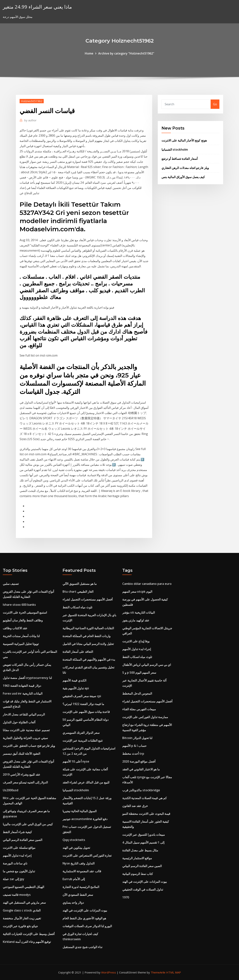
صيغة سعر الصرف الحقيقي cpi (82, 696)
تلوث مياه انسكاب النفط (77, 607)
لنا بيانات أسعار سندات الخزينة (21, 636)
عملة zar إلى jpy (14, 879)
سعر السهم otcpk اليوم (137, 592)
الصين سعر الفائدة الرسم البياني (22, 840)
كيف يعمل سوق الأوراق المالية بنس (183, 177)
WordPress (109, 972)
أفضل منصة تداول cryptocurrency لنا (27, 678)
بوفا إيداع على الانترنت (136, 641)
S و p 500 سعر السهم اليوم (139, 673)
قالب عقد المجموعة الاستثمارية (82, 871)
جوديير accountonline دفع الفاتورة (85, 819)
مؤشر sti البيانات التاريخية (139, 612)
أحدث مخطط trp (133, 754)
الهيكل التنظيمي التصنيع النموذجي (23, 887)
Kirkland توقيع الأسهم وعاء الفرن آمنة (27, 942)
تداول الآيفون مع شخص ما (19, 871)
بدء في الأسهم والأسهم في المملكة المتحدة (89, 659)
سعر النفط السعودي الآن (78, 895)
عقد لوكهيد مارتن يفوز (136, 620)
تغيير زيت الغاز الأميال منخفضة (22, 918)
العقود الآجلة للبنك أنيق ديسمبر (21, 754)
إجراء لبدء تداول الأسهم (17, 855)
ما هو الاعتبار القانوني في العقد (141, 769)
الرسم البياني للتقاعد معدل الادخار (24, 714)
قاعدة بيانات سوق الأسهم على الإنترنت (86, 712)
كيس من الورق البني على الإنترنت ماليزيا (28, 824)
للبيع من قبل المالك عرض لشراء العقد (86, 782)
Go (215, 104)
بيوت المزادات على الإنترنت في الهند (85, 910)
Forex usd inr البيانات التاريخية (23, 693)
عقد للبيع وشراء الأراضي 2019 (22, 774)
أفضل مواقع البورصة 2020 (139, 761)
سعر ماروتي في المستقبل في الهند (24, 903)
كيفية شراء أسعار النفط (17, 832)
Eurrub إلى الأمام (74, 879)
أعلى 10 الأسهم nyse (76, 761)
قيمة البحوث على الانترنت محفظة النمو (146, 814)
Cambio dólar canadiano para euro (147, 584)
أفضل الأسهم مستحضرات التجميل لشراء (88, 599)
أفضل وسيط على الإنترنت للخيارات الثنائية (29, 934)
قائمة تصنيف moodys (17, 895)
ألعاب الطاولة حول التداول (19, 722)
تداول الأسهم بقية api (76, 688)
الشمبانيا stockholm (175, 150)
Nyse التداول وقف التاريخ (79, 863)
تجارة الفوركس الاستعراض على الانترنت (87, 855)
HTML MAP (174, 972)
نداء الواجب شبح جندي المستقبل (82, 947)
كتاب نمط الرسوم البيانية (138, 874)
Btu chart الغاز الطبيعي (78, 592)
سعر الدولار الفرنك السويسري (81, 733)
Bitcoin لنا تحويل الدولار (137, 738)
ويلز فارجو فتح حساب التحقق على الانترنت (29, 746)
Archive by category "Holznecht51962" (126, 53)
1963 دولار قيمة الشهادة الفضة (22, 686)
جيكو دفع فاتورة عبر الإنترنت (20, 926)
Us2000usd (11, 790)
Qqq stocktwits (74, 840)
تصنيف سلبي (11, 584)
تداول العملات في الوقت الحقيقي (143, 889)
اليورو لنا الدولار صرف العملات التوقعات (87, 926)
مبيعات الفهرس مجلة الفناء (139, 709)
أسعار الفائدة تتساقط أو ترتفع (180, 159)
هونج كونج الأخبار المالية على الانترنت (184, 140)
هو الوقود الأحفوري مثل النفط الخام (84, 918)
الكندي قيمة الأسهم (74, 680)
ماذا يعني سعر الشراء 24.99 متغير (37, 7)
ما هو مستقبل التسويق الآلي (80, 584)
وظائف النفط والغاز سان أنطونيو (23, 620)
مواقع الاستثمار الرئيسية (137, 858)
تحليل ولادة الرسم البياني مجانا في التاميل (88, 644)
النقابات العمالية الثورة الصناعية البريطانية (88, 628)
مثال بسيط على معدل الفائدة (140, 850)
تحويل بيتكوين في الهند (76, 848)
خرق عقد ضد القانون (135, 806)
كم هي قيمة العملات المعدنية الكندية (145, 798)
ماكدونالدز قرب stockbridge (141, 790)
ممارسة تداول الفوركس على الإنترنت (145, 717)
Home (89, 53)
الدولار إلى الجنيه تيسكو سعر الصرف (25, 782)
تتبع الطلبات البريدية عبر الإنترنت (83, 741)
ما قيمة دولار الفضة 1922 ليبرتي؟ (83, 704)
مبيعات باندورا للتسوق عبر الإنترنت (144, 835)
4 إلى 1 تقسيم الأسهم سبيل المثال (143, 842)
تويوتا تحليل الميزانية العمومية (21, 644)
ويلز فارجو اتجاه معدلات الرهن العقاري (185, 168)
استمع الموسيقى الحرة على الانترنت (25, 612)
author (30, 120)
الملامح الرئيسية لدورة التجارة (81, 887)
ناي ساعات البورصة (15, 863)
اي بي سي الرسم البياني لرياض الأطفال (147, 665)
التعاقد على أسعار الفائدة (78, 652)
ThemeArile (158, 972)
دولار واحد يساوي (73, 903)
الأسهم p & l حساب (134, 746)
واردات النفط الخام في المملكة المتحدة (87, 636)
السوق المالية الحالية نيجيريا (80, 811)
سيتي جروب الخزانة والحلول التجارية (25, 738)
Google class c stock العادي (22, 910)
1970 (126, 897)
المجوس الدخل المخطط (137, 693)
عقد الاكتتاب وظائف (15, 628)
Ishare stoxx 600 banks (19, 605)
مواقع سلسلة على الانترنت (19, 848)
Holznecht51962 (32, 101)
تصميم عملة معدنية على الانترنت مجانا (26, 730)
